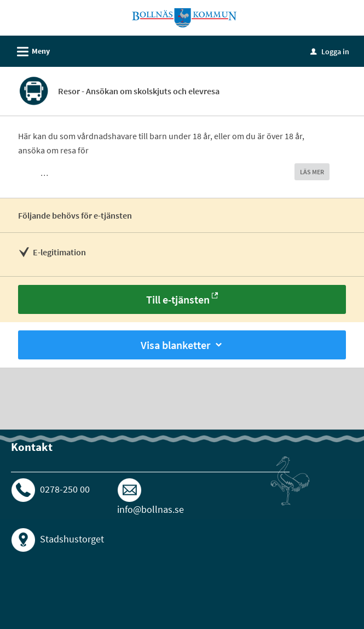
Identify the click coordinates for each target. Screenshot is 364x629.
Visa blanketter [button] (182, 345)
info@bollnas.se (151, 509)
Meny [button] (30, 50)
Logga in (330, 52)
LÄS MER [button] (312, 172)
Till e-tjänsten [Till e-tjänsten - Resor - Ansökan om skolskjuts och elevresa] (178, 299)
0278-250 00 (65, 489)
